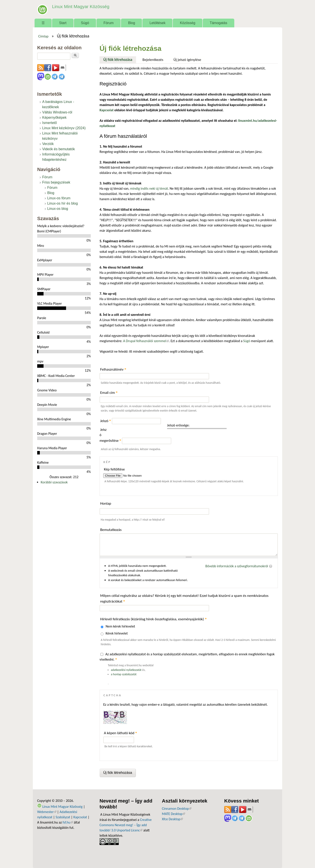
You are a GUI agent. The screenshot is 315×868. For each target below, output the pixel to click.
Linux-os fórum (59, 198)
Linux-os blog (58, 209)
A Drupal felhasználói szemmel (146, 341)
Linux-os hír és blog (63, 203)
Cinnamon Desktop (177, 809)
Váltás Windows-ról (57, 112)
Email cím (109, 393)
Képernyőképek (54, 118)
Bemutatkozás (111, 530)
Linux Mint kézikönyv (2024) (64, 128)
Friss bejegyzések (56, 182)
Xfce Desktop (172, 819)
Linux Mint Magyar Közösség (79, 6)
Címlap (43, 36)
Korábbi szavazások (54, 482)
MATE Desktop (173, 814)
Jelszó (106, 421)
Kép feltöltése (114, 469)
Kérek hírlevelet (117, 633)
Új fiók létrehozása (120, 59)
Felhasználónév (113, 369)
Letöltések (157, 23)
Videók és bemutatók (59, 149)
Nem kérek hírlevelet (120, 626)
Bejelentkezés (153, 60)
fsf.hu (68, 822)
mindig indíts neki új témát (149, 188)
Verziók (48, 144)
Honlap (106, 503)
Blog (131, 23)
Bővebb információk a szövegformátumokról (237, 566)
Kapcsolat (80, 817)
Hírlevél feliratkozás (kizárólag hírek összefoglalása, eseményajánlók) (153, 619)
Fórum (108, 23)
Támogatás (219, 23)
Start (63, 23)
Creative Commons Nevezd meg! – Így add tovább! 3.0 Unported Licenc (126, 825)
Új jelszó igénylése (187, 60)
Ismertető (50, 123)
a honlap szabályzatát (124, 674)
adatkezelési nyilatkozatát (126, 670)
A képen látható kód (121, 733)
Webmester (47, 812)
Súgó (85, 23)
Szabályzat (63, 817)
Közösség (187, 23)
